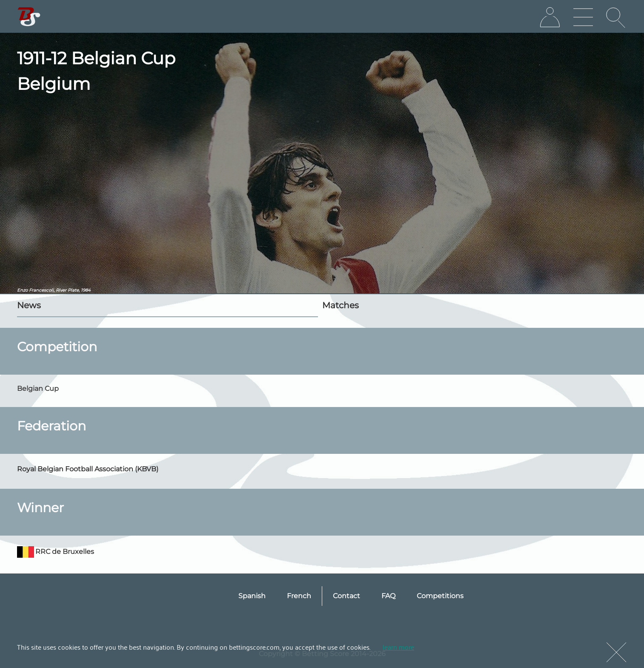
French (299, 596)
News (29, 305)
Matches (341, 305)
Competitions (440, 596)
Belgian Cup (38, 388)
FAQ (388, 596)
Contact (346, 596)
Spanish (252, 596)
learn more (398, 647)
